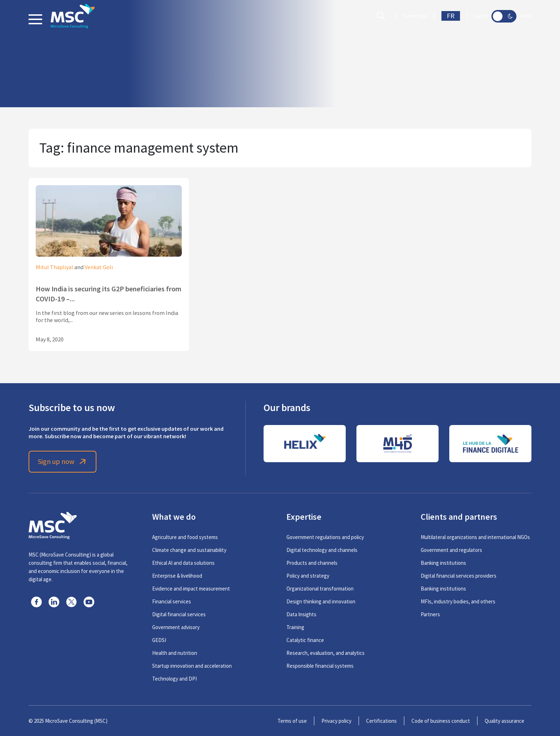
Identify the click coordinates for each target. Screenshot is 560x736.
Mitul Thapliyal (54, 267)
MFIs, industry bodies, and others (458, 601)
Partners (430, 614)
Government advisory (176, 627)
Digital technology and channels (322, 550)
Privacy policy (336, 721)
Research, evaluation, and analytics (326, 653)
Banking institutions (443, 563)
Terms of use (292, 721)
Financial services (172, 601)
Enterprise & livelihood (177, 576)
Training (295, 627)
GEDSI (159, 640)
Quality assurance (504, 721)
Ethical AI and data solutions (183, 563)
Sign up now (63, 462)
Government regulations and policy (325, 537)
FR (451, 16)
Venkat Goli (99, 267)
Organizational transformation (320, 589)
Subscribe (415, 16)
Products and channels (312, 563)
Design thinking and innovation (321, 601)
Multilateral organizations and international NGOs (475, 537)
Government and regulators (451, 550)
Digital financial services (179, 614)
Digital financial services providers (459, 576)
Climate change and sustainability (189, 550)
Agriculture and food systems (185, 537)
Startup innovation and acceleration (192, 666)
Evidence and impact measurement (191, 589)
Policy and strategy (308, 576)
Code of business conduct (441, 721)
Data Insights (301, 614)
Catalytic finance (305, 640)
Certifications (381, 721)
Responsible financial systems (320, 666)
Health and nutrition (175, 653)
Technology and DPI (174, 679)
